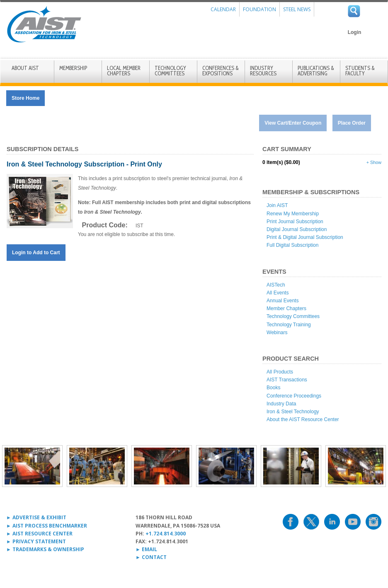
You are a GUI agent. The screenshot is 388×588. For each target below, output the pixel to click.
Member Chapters (286, 308)
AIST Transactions (287, 380)
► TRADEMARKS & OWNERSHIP (45, 549)
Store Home (25, 98)
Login (355, 32)
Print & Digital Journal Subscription (305, 237)
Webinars (277, 333)
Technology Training (289, 325)
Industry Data (281, 404)
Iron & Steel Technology (293, 412)
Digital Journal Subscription (297, 229)
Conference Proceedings (294, 396)
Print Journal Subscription (295, 222)
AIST (44, 24)
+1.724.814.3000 (166, 534)
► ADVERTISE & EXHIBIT (36, 517)
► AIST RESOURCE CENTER (39, 534)
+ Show (374, 162)
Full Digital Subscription (292, 245)
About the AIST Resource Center (303, 419)
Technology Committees (293, 316)
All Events (278, 293)
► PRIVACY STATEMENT (36, 541)
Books (273, 388)
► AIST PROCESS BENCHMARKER (47, 526)
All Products (280, 372)
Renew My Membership (293, 214)
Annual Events (283, 301)
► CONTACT (151, 557)
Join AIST (277, 205)
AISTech (276, 285)
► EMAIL (146, 549)
